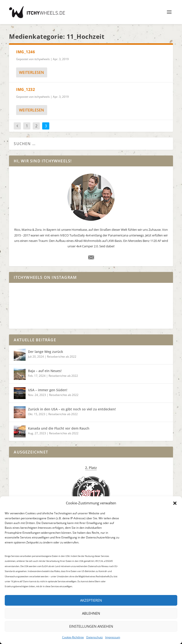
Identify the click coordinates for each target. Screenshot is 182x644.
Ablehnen (91, 613)
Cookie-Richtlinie (73, 637)
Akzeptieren (91, 600)
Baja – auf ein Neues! (45, 371)
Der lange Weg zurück (45, 352)
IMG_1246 (25, 52)
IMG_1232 (25, 89)
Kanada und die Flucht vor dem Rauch (59, 428)
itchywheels (42, 59)
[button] (175, 503)
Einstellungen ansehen (91, 626)
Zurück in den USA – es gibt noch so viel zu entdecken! (72, 409)
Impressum (113, 637)
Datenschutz (95, 637)
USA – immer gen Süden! (48, 390)
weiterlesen (32, 72)
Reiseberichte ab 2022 (62, 357)
